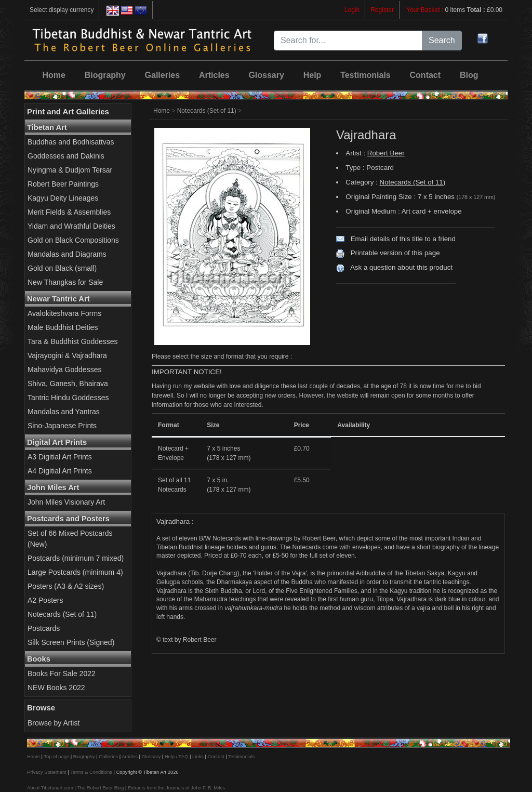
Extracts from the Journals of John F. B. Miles (176, 788)
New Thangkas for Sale (65, 282)
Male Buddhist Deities (63, 327)
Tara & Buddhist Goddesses (73, 341)
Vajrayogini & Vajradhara (67, 355)
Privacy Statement (47, 772)
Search (442, 40)
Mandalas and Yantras (64, 412)
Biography (105, 75)
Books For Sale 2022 (62, 674)
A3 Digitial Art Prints (60, 457)
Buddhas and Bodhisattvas (71, 142)
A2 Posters (45, 600)
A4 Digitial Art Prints (60, 471)
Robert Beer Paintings (63, 184)
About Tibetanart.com (50, 788)
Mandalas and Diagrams (67, 254)
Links (198, 757)
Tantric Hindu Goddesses (68, 398)
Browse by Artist (54, 723)
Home (54, 75)
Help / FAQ (177, 757)
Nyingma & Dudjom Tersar (70, 170)
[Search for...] (348, 41)
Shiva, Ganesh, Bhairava (68, 384)
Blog (469, 75)
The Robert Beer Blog (100, 788)
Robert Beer (386, 153)
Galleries (163, 75)
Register (382, 10)
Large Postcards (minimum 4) (75, 572)
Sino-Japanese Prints (62, 426)
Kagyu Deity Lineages (63, 198)
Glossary (266, 75)
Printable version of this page (395, 253)
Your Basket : (425, 10)
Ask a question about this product (401, 267)
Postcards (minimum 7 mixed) (76, 558)
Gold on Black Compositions (73, 240)
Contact (425, 75)
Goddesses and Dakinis (66, 156)
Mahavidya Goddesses (64, 369)
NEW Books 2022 (56, 688)
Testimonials (365, 75)
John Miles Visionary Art (66, 502)
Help (312, 75)
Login (352, 10)
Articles (214, 75)
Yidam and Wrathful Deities (71, 226)
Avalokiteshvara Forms (64, 313)
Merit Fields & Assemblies (69, 212)
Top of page (56, 757)
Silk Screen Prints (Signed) (71, 642)
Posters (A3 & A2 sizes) (66, 586)
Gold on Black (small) (62, 268)
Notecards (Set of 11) (62, 614)
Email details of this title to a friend (403, 239)
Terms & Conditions (91, 772)
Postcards (44, 628)
